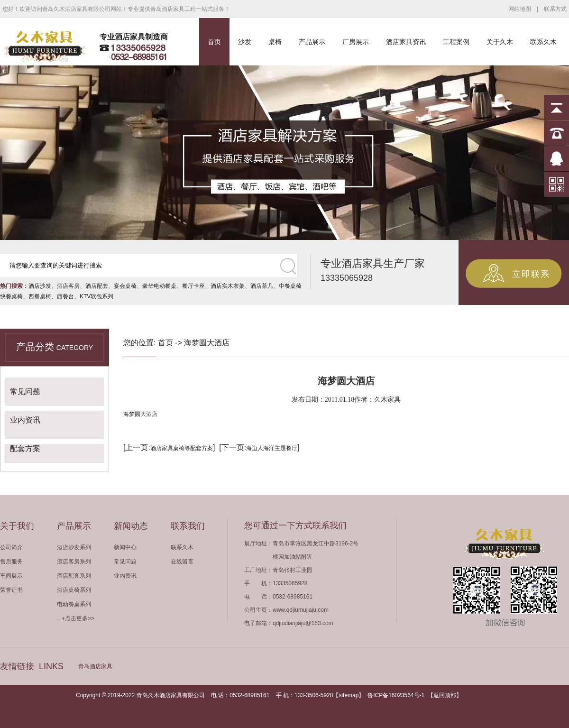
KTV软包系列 (96, 296)
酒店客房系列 (74, 562)
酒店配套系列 (74, 576)
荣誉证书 (11, 590)
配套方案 (25, 448)
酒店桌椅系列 (74, 590)
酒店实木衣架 (228, 286)
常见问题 (25, 392)
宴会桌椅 (125, 286)
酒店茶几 (262, 286)
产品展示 (312, 42)
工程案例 (456, 42)
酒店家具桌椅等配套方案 (182, 448)
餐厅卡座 (193, 286)
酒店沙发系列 (74, 547)
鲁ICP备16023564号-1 (396, 695)
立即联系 (531, 274)
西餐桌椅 (40, 296)
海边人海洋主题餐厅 (272, 448)
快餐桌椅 (11, 296)
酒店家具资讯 (406, 42)
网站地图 (520, 9)
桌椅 (275, 42)
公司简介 (11, 547)
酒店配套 (97, 286)
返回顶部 (445, 695)
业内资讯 (25, 420)
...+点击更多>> (76, 618)
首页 (214, 42)
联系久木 (543, 42)
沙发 (245, 42)
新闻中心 (125, 547)
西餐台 (65, 296)
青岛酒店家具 (95, 666)
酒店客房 (68, 286)
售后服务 (11, 562)
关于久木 (500, 42)
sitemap (349, 695)
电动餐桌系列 (74, 604)
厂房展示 (356, 42)
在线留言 (182, 562)
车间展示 (11, 576)
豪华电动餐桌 (159, 286)
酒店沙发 (40, 286)
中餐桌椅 (290, 286)
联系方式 (555, 9)
